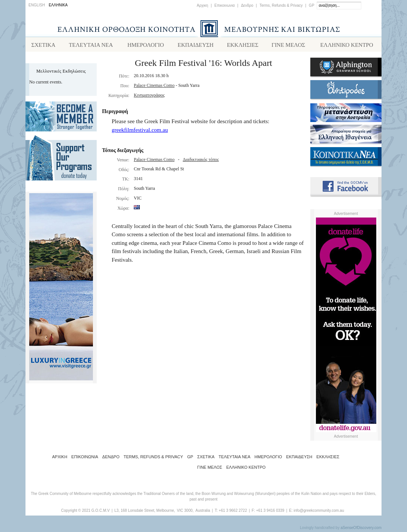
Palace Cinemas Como (154, 87)
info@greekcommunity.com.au (319, 512)
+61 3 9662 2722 (233, 512)
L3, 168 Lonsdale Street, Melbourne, (145, 512)
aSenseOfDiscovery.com (361, 529)
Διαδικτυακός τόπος (201, 161)
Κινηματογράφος (149, 97)
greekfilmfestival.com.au (140, 131)
